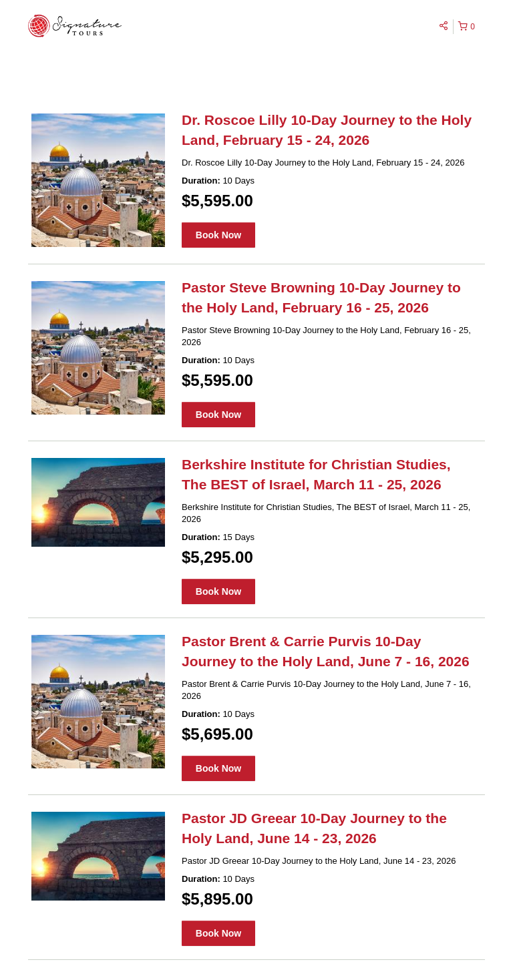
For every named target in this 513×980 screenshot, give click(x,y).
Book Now (218, 235)
